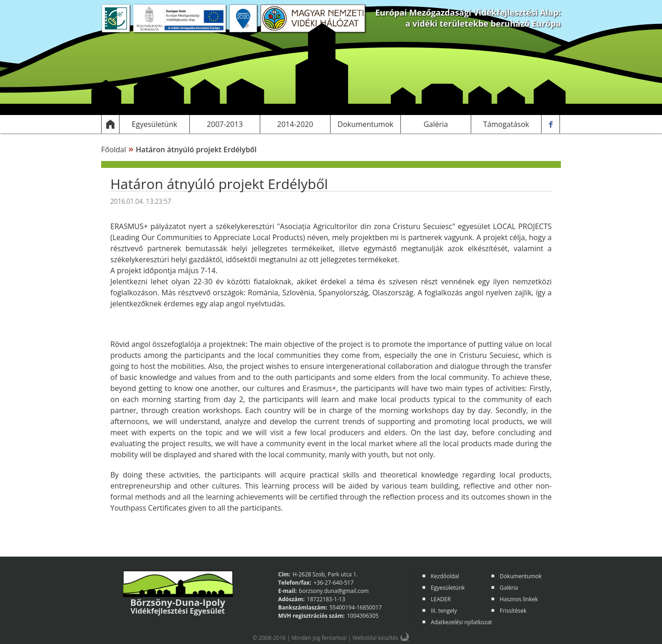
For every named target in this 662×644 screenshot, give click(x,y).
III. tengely (444, 611)
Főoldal (114, 149)
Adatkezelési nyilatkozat (461, 622)
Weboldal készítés (376, 638)
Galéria (509, 588)
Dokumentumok (521, 576)
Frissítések (513, 611)
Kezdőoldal (445, 576)
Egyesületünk (448, 588)
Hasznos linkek (519, 599)
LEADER (441, 599)
